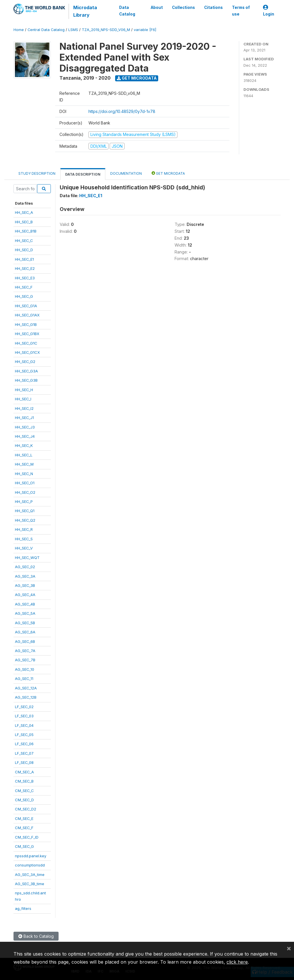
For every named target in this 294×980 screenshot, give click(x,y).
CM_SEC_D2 (26, 809)
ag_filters (23, 908)
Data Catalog (127, 11)
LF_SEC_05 (24, 735)
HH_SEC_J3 (25, 427)
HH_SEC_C (24, 241)
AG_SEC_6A (25, 632)
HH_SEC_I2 (24, 408)
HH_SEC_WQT (27, 558)
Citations (213, 7)
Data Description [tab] (83, 174)
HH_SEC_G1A (26, 306)
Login (269, 11)
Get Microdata (137, 78)
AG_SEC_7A (25, 651)
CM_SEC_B (24, 781)
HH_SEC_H (24, 390)
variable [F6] (145, 30)
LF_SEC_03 (24, 716)
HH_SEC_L (24, 455)
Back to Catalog (36, 936)
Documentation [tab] (126, 173)
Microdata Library (85, 11)
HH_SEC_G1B (26, 324)
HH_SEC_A (24, 212)
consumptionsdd (30, 865)
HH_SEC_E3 (25, 278)
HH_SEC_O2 (25, 492)
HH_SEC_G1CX (27, 352)
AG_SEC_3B (25, 585)
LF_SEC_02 (24, 707)
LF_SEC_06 (24, 744)
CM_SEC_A (24, 772)
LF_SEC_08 (24, 762)
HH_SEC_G (24, 296)
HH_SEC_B (24, 222)
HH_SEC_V (24, 548)
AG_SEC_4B (25, 604)
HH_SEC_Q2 (25, 520)
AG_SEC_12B (26, 697)
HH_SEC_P (24, 501)
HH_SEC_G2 (25, 362)
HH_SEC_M (24, 464)
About (157, 7)
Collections (183, 7)
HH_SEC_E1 (24, 259)
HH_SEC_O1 (25, 483)
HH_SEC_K (24, 445)
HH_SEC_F (24, 287)
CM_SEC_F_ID (27, 837)
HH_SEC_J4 (25, 436)
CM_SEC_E (24, 818)
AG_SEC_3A (25, 576)
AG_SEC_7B (25, 660)
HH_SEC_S (24, 539)
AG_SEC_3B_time (30, 884)
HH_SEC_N (24, 474)
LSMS (73, 30)
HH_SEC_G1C (26, 343)
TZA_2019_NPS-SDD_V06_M (106, 30)
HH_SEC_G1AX (27, 315)
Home (19, 30)
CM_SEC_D (24, 800)
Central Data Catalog (46, 30)
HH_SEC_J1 (24, 418)
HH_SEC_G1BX (27, 334)
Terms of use (241, 11)
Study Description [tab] (37, 173)
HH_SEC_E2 (25, 268)
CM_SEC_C (24, 791)
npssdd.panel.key (31, 856)
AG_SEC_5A (25, 613)
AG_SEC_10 (25, 669)
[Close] (289, 948)
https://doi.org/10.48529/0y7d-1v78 (122, 111)
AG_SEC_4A (25, 595)
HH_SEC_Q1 (25, 511)
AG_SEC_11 (24, 679)
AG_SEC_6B (25, 641)
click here (237, 962)
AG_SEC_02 (25, 567)
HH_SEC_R (24, 529)
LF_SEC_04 (24, 725)
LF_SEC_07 (24, 753)
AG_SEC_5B (25, 623)
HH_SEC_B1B (26, 231)
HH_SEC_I (23, 399)
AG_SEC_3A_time (30, 875)
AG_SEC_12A (26, 688)
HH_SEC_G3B (26, 380)
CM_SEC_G (24, 846)
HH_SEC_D (24, 250)
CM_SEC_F (24, 828)
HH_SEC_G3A (26, 371)
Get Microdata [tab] (168, 173)
